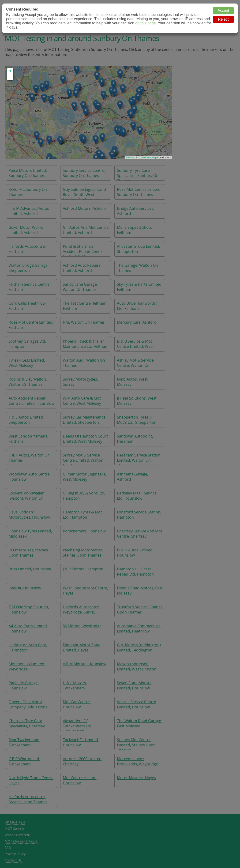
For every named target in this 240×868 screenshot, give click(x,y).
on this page (145, 23)
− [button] (10, 77)
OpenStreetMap (148, 157)
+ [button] (10, 71)
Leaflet (130, 157)
